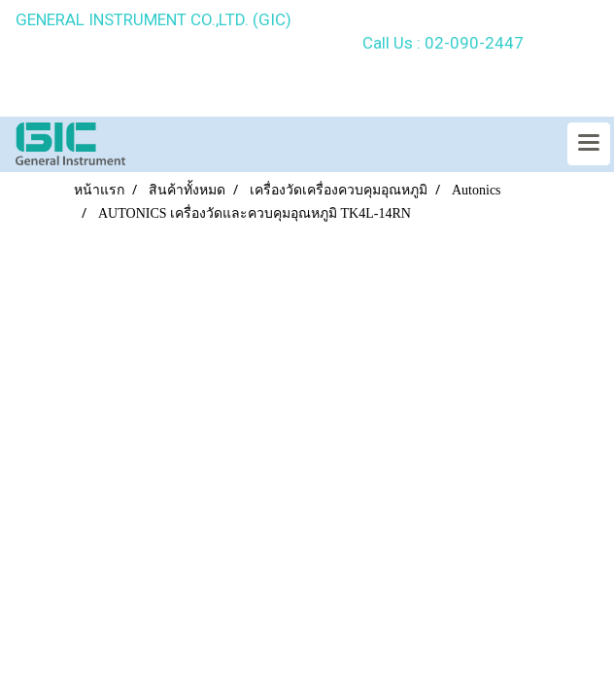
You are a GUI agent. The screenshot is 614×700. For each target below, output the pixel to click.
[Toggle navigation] (589, 144)
